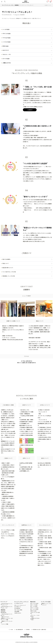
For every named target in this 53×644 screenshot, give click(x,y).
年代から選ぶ (34, 611)
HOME (12, 629)
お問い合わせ (18, 613)
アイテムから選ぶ (35, 603)
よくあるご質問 (19, 610)
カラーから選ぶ (34, 605)
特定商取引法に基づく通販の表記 (39, 629)
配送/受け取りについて (8, 268)
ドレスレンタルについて (21, 605)
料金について (6, 263)
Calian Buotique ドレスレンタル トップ (7, 604)
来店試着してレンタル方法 (9, 276)
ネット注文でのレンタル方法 (9, 272)
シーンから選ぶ (34, 606)
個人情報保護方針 (19, 629)
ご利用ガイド (18, 607)
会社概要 (17, 611)
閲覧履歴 (3, 611)
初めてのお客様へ (7, 259)
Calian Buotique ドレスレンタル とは (7, 607)
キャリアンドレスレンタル (8, 5)
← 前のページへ (48, 5)
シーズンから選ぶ (35, 609)
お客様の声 (30, 110)
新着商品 (3, 609)
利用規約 (28, 629)
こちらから (13, 338)
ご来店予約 (18, 608)
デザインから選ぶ (35, 608)
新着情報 (17, 5)
